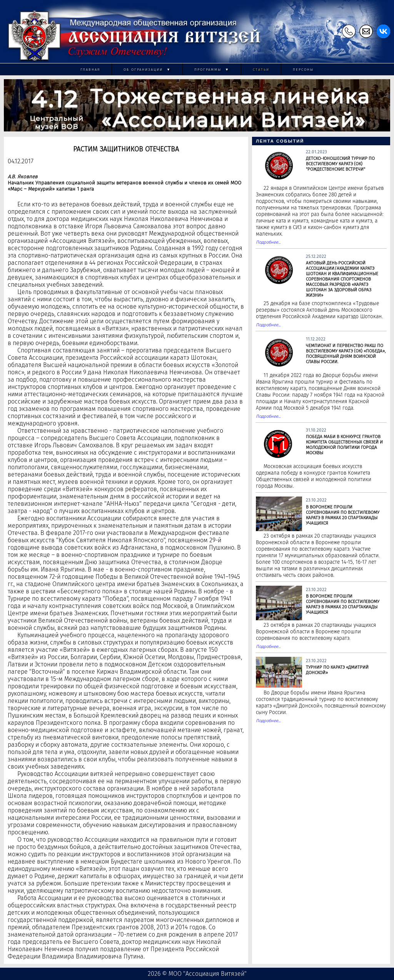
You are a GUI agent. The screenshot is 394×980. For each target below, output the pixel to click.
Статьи (261, 69)
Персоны (303, 69)
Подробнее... (268, 242)
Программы (212, 69)
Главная (90, 69)
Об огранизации (147, 69)
